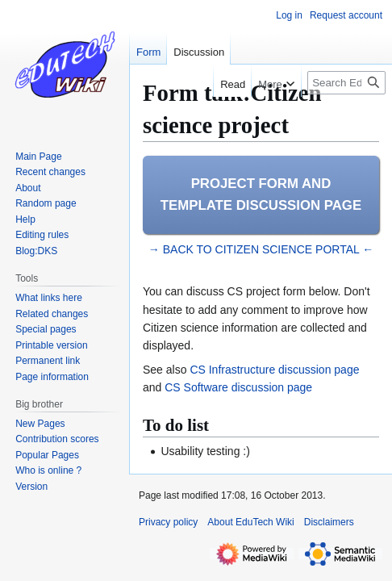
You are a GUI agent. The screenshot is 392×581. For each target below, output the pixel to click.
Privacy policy (168, 522)
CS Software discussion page (238, 387)
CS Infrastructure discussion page (274, 370)
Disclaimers (329, 522)
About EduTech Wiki (250, 522)
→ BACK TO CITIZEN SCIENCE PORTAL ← (261, 249)
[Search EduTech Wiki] (346, 83)
